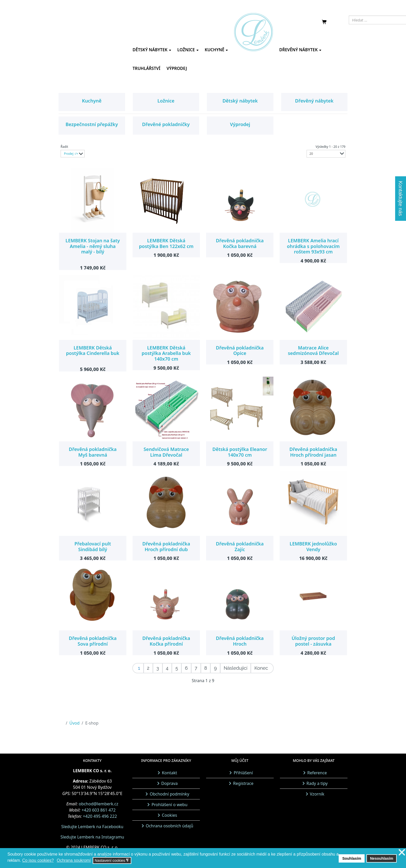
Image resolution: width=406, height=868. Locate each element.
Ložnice (186, 50)
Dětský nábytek (150, 50)
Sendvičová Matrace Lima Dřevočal (166, 452)
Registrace (243, 783)
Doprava (170, 783)
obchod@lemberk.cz (99, 804)
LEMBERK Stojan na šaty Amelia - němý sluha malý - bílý (93, 246)
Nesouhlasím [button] (382, 858)
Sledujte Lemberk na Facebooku (92, 827)
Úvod (74, 723)
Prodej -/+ (71, 154)
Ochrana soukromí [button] (74, 860)
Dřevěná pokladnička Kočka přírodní (166, 641)
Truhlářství (146, 68)
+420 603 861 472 (99, 810)
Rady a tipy (317, 783)
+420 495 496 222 (100, 816)
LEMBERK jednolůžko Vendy (313, 546)
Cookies (169, 815)
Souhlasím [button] (352, 858)
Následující (235, 668)
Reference (317, 773)
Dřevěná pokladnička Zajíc (240, 546)
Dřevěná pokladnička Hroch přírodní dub (166, 546)
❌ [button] (402, 853)
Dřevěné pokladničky (166, 124)
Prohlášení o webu (169, 805)
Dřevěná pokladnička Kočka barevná (240, 243)
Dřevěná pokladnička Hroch (240, 641)
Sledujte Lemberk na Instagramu (92, 837)
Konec (261, 668)
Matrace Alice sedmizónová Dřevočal (313, 351)
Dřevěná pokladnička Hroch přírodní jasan (313, 452)
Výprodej (177, 68)
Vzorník (317, 794)
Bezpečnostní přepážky (92, 124)
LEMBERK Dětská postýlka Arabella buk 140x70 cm (166, 353)
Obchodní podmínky (169, 794)
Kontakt (169, 773)
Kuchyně (215, 50)
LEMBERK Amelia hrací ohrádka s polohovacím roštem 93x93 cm (313, 246)
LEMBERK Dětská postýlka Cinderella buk (93, 351)
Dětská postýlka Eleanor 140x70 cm (240, 452)
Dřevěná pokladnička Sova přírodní (93, 641)
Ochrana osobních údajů (170, 826)
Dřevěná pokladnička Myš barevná (93, 452)
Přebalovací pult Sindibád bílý (93, 546)
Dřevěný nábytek (298, 50)
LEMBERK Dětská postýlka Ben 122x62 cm (166, 243)
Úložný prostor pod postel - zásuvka (313, 641)
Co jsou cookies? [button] (38, 860)
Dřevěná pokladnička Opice (240, 351)
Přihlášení (243, 773)
